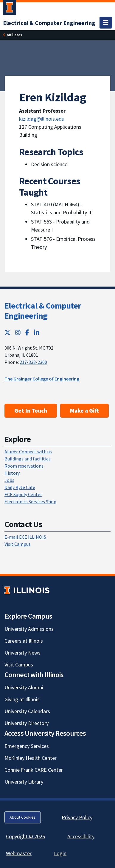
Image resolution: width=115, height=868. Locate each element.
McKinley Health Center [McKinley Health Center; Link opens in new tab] (31, 758)
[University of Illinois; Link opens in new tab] (27, 591)
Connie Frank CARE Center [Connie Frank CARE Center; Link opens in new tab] (34, 770)
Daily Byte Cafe (20, 487)
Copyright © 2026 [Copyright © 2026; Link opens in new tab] (25, 836)
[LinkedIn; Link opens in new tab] (37, 332)
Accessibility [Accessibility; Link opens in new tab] (81, 836)
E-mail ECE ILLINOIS (25, 537)
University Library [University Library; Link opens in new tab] (24, 782)
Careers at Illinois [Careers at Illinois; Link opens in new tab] (24, 641)
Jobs (9, 480)
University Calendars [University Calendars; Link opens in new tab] (27, 711)
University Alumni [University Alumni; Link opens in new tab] (24, 687)
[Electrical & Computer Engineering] (49, 23)
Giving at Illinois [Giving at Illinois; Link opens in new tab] (22, 699)
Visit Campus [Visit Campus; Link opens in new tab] (19, 665)
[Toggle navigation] (106, 23)
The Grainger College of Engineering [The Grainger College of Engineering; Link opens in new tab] (42, 379)
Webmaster (19, 853)
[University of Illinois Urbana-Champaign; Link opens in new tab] (10, 9)
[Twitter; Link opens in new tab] (7, 332)
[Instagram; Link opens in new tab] (18, 332)
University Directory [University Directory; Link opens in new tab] (27, 723)
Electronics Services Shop (30, 501)
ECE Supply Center (23, 494)
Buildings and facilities (28, 459)
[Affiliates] (14, 35)
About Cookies (23, 817)
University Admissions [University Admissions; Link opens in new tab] (29, 629)
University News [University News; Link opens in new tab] (22, 653)
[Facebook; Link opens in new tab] (27, 332)
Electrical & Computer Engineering (43, 311)
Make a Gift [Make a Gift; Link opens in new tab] (84, 411)
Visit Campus (18, 544)
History (12, 473)
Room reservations (24, 466)
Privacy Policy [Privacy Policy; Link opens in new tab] (77, 817)
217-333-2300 (33, 362)
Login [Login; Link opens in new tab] (60, 853)
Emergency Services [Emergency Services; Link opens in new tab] (27, 746)
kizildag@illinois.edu (42, 119)
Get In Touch (31, 411)
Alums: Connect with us (28, 452)
